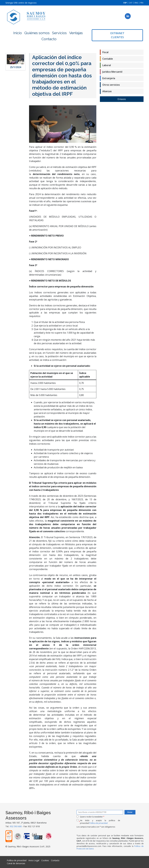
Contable (108, 59)
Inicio (18, 33)
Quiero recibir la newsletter (92, 817)
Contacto (49, 39)
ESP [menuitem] (125, 3)
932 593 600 (16, 826)
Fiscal (105, 52)
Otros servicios (111, 85)
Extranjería (109, 78)
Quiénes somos (37, 33)
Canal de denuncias (16, 863)
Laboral (107, 65)
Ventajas (76, 33)
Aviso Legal (34, 860)
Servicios (59, 33)
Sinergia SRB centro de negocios (21, 3)
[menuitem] (125, 3)
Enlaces (122, 99)
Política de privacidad (98, 823)
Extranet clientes (117, 35)
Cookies (45, 860)
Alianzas (107, 91)
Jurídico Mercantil (112, 72)
